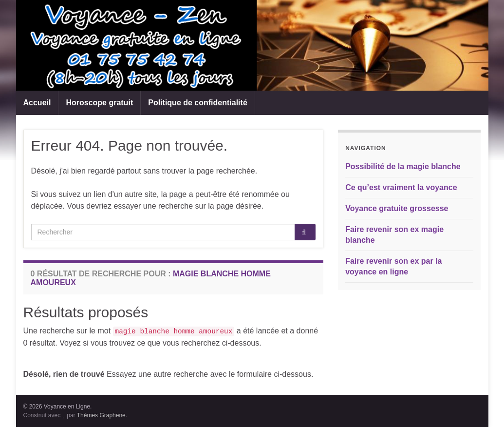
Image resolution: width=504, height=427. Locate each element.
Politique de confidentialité (198, 103)
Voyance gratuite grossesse (397, 208)
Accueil (37, 103)
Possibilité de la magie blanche (403, 166)
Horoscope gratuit (99, 103)
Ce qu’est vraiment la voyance (401, 187)
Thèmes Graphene (101, 415)
